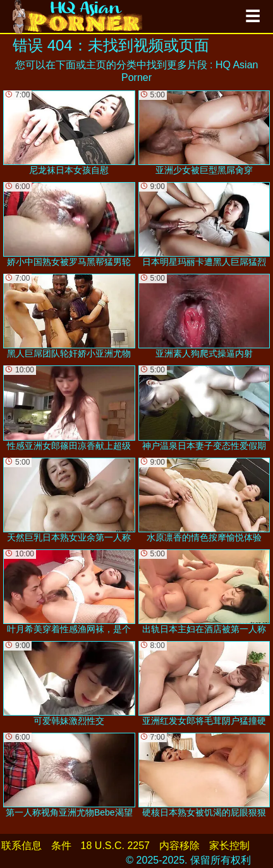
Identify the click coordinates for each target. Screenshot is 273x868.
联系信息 (21, 846)
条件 (61, 846)
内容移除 (179, 846)
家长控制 (229, 846)
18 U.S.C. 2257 (115, 846)
